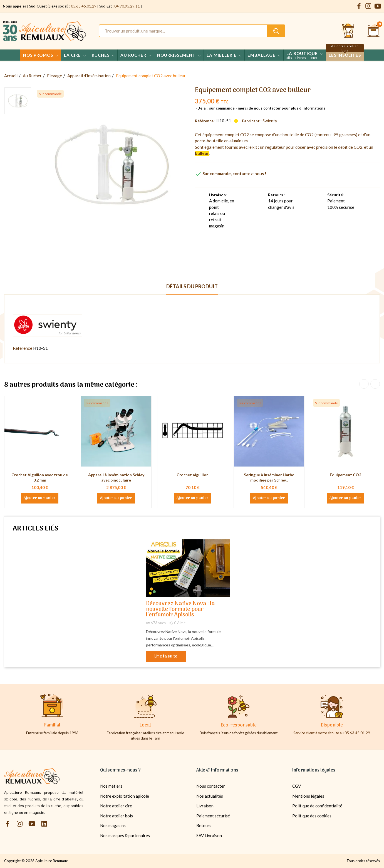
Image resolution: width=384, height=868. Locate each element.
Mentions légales (308, 796)
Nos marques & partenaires (125, 835)
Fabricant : (252, 121)
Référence (23, 348)
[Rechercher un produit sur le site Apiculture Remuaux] (276, 31)
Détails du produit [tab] (192, 286)
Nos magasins (113, 825)
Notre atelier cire (116, 806)
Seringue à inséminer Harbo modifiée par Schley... (269, 478)
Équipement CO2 (345, 475)
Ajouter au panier (40, 498)
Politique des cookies (312, 816)
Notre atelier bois (117, 816)
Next (375, 384)
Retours (204, 825)
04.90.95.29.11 (127, 6)
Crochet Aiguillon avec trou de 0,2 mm (40, 478)
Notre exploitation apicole (125, 796)
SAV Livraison (209, 835)
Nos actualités (210, 796)
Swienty (270, 121)
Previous (364, 384)
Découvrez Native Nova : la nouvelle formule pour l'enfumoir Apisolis (180, 610)
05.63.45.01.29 (84, 6)
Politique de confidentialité (317, 806)
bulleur (202, 153)
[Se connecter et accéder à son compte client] (348, 31)
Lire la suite (166, 656)
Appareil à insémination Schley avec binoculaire (116, 478)
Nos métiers (111, 786)
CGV (297, 786)
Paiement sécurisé (213, 816)
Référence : (205, 121)
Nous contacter (211, 786)
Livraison (205, 806)
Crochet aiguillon (193, 475)
